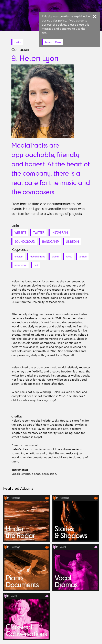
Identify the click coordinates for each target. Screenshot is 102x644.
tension (83, 257)
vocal (69, 257)
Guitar (18, 42)
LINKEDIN (72, 242)
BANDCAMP (50, 242)
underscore (21, 265)
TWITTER (39, 233)
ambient (19, 257)
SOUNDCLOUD (25, 242)
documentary (37, 257)
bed (36, 265)
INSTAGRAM (60, 233)
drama (55, 257)
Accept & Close (53, 42)
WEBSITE (20, 233)
